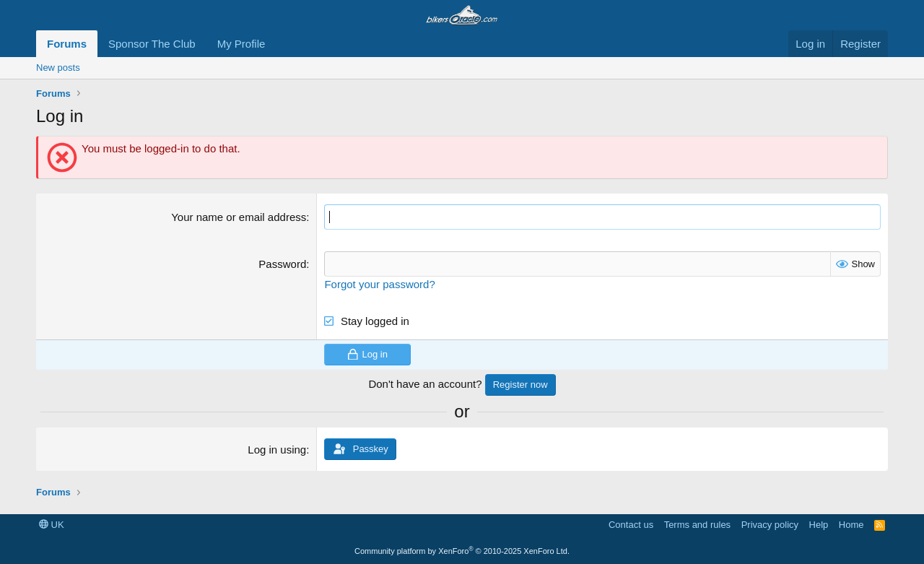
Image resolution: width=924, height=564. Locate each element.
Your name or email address (239, 217)
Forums (67, 44)
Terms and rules (697, 525)
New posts (58, 68)
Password (282, 264)
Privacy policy (770, 525)
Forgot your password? (379, 284)
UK (52, 525)
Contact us (631, 525)
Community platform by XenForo (462, 551)
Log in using (277, 450)
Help (819, 525)
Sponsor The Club (152, 44)
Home (851, 525)
